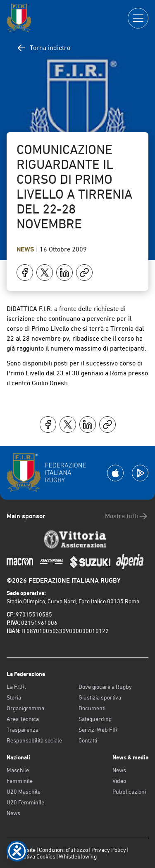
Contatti (88, 740)
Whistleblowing (78, 856)
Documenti (92, 708)
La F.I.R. (16, 687)
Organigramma (25, 708)
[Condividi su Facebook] (25, 273)
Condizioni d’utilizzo (63, 850)
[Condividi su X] (45, 273)
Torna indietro (43, 48)
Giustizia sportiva (100, 697)
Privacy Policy (109, 850)
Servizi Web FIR (98, 730)
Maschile (18, 770)
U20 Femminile (25, 802)
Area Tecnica (23, 719)
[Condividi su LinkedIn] (64, 273)
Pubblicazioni (129, 792)
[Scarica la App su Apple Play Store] (115, 473)
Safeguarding (95, 719)
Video (119, 781)
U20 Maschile (24, 792)
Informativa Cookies (31, 856)
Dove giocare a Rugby (105, 687)
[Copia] (84, 273)
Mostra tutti (127, 516)
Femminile (20, 781)
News (26, 249)
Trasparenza (23, 730)
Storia (14, 697)
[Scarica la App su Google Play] (140, 473)
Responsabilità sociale (34, 740)
